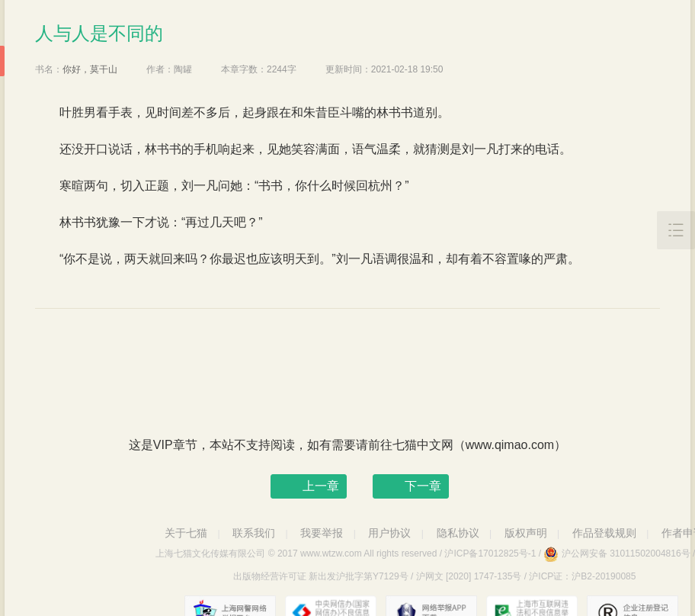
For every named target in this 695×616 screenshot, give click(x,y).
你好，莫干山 (90, 69)
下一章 (423, 486)
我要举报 (322, 533)
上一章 (321, 486)
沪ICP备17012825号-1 (490, 553)
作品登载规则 (604, 533)
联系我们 (254, 533)
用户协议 (389, 533)
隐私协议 (458, 533)
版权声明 (526, 533)
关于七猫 (186, 533)
